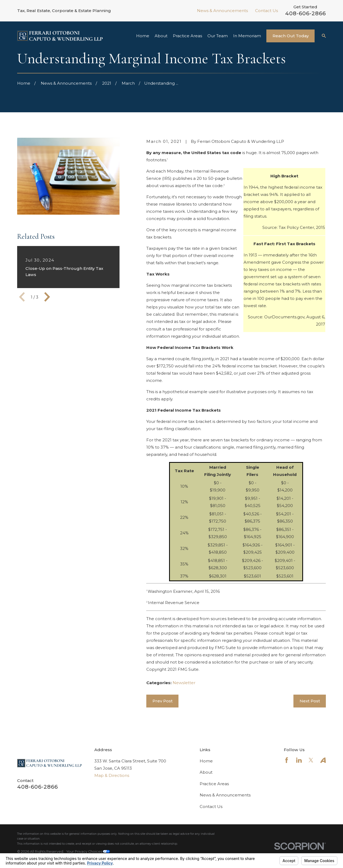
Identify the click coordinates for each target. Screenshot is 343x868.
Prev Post (163, 701)
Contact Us (266, 11)
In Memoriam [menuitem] (247, 36)
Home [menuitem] (143, 36)
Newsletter (184, 683)
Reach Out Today (291, 36)
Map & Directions (112, 775)
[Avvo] (323, 760)
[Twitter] (311, 760)
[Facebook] (287, 760)
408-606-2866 (305, 13)
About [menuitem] (161, 36)
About (206, 772)
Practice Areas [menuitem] (187, 36)
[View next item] (47, 297)
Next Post (310, 701)
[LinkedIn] (299, 760)
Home (206, 761)
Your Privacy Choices (88, 852)
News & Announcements (222, 11)
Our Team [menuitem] (218, 36)
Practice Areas (214, 784)
